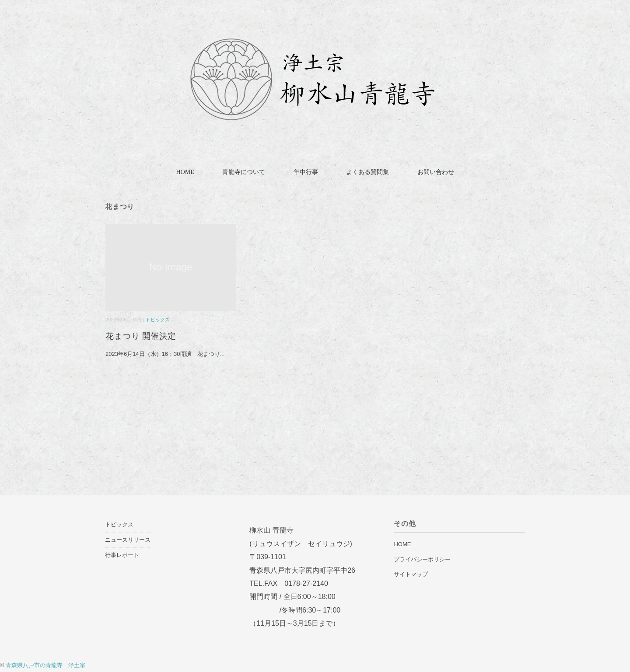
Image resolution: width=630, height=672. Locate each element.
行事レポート (122, 555)
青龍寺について (244, 172)
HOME (185, 172)
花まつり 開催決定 (145, 336)
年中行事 (306, 172)
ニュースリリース (128, 540)
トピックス (158, 320)
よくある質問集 (367, 172)
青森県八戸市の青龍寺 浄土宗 (45, 665)
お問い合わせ (436, 172)
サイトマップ (411, 574)
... (222, 354)
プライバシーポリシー (422, 559)
